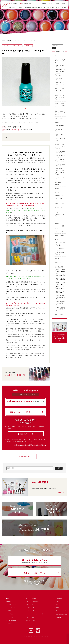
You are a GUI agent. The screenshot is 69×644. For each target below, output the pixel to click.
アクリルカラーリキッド (61, 135)
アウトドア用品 (59, 315)
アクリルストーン (61, 198)
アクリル (57, 123)
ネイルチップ (58, 208)
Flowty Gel (59, 91)
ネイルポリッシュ (59, 144)
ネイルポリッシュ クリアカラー (61, 152)
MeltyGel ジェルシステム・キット (61, 70)
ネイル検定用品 (59, 267)
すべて (57, 55)
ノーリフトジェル (12, 608)
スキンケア (58, 259)
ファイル (58, 229)
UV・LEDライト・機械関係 (60, 184)
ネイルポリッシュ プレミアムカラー (61, 169)
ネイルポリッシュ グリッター (61, 165)
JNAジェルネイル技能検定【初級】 (61, 270)
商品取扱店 (30, 605)
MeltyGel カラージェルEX (60, 79)
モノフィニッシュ (59, 95)
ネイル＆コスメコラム (60, 598)
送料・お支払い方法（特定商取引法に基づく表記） (29, 445)
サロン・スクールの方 (48, 7)
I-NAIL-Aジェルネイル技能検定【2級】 (61, 303)
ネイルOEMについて (12, 620)
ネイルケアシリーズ (61, 178)
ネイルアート (58, 193)
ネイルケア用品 (60, 226)
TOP (8, 598)
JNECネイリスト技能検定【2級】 (61, 288)
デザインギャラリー (32, 598)
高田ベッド (58, 263)
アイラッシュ (58, 240)
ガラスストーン (60, 204)
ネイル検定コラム (12, 617)
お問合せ (63, 3)
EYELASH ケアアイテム (61, 249)
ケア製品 (57, 223)
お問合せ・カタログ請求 (60, 611)
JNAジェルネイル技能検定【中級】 (61, 275)
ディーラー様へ (31, 611)
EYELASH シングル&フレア (61, 254)
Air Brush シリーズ (61, 216)
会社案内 (44, 3)
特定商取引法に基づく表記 (61, 614)
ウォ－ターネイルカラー (61, 148)
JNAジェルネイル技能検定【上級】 (61, 279)
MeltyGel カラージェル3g (60, 75)
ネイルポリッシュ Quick (61, 174)
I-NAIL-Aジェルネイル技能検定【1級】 (61, 309)
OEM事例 (11, 623)
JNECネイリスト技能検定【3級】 (61, 283)
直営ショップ (31, 608)
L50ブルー (38, 284)
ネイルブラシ (58, 189)
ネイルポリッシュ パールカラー (61, 156)
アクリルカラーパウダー (61, 139)
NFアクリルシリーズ (60, 131)
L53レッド (9, 286)
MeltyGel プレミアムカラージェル (61, 83)
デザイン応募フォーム (34, 601)
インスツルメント (61, 231)
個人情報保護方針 (59, 617)
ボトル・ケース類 (59, 236)
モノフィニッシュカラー (61, 99)
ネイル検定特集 (15, 4)
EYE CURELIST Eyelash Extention (60, 244)
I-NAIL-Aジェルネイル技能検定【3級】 (61, 297)
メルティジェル (12, 605)
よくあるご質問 (31, 620)
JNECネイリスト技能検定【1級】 (61, 292)
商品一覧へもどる (25, 457)
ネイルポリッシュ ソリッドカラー (61, 161)
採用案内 (51, 3)
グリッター (59, 201)
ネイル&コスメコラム (27, 4)
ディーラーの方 (59, 7)
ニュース (57, 3)
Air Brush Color (60, 219)
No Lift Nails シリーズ (60, 126)
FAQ (41, 7)
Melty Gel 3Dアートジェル (61, 66)
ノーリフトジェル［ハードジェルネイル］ (60, 105)
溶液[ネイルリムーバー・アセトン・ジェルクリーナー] (60, 113)
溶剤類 (10, 611)
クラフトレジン (59, 119)
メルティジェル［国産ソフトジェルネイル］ (60, 61)
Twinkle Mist (60, 196)
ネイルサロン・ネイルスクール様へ (36, 614)
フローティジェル (59, 88)
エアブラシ (58, 212)
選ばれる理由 (35, 7)
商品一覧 (11, 7)
